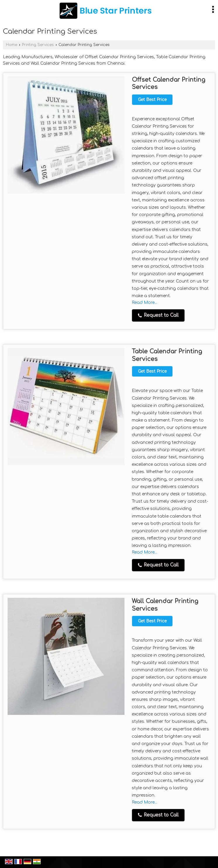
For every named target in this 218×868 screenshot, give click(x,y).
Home (12, 45)
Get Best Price (152, 100)
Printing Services (38, 45)
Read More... (145, 303)
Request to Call (158, 315)
